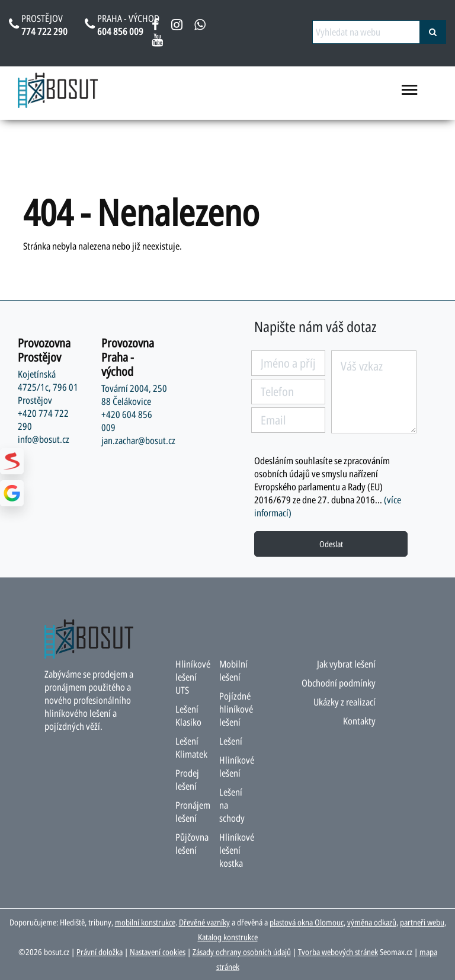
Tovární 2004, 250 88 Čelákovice (134, 395)
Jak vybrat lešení (346, 664)
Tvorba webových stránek (338, 952)
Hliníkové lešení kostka (237, 850)
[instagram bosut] (177, 27)
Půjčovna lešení (192, 844)
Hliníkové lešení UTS (193, 677)
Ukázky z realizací (345, 702)
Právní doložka (100, 952)
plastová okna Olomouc (307, 922)
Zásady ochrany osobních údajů (242, 952)
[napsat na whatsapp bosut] (200, 27)
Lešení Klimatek (191, 748)
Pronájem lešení (193, 812)
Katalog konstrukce (228, 937)
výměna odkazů (372, 922)
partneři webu (422, 922)
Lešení (231, 741)
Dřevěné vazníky (204, 922)
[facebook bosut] (156, 27)
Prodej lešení (187, 780)
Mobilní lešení (233, 671)
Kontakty (359, 721)
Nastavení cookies (158, 952)
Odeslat (331, 544)
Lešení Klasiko (188, 716)
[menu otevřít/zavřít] (410, 95)
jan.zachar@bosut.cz (138, 440)
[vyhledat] (433, 32)
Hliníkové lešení (237, 767)
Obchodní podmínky (339, 683)
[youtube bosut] (157, 42)
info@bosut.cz (44, 439)
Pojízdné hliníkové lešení (236, 709)
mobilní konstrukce (145, 922)
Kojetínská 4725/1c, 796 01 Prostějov (48, 387)
